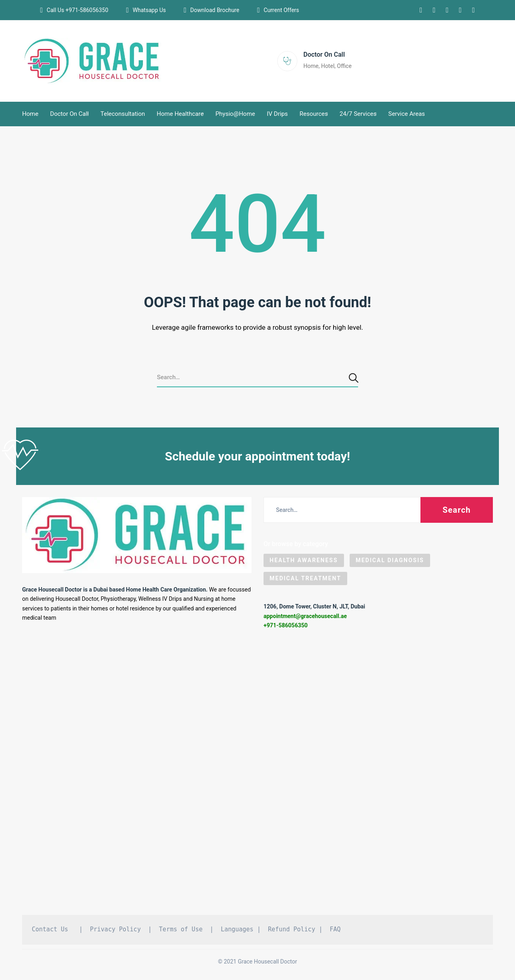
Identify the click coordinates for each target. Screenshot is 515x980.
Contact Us (50, 929)
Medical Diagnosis (390, 560)
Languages (237, 929)
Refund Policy (291, 929)
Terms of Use (181, 929)
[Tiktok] (473, 10)
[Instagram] (421, 10)
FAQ (335, 929)
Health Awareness (304, 560)
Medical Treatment (305, 578)
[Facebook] (447, 10)
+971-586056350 (286, 625)
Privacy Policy (115, 929)
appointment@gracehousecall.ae (305, 616)
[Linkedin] (434, 10)
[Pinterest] (460, 10)
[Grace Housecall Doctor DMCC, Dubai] (257, 776)
